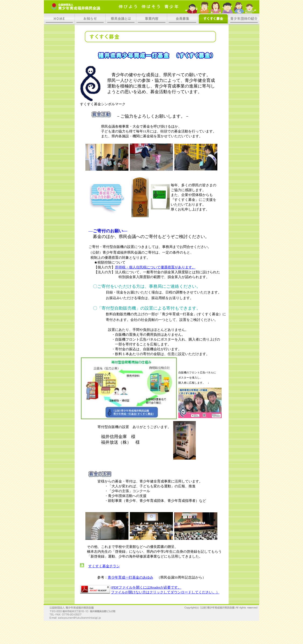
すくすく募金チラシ (104, 566)
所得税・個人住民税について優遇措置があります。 (155, 267)
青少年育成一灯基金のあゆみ (130, 577)
